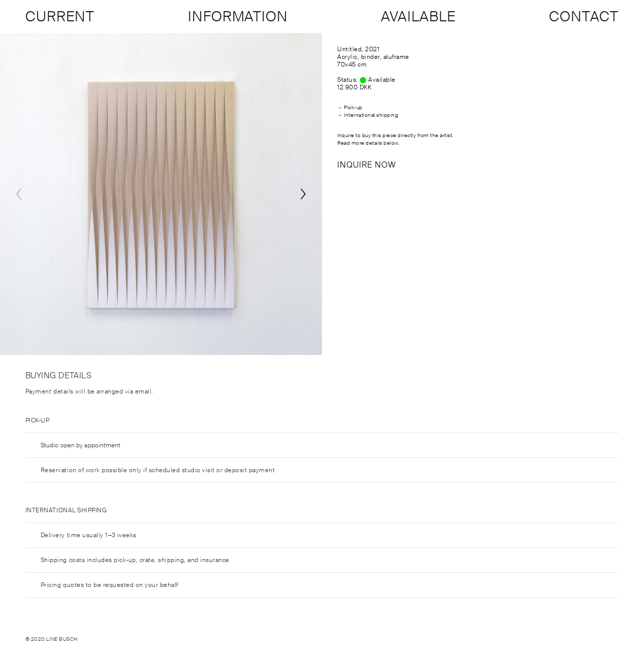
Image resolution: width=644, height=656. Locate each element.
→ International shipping (368, 115)
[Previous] (19, 194)
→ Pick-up (350, 107)
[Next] (303, 194)
